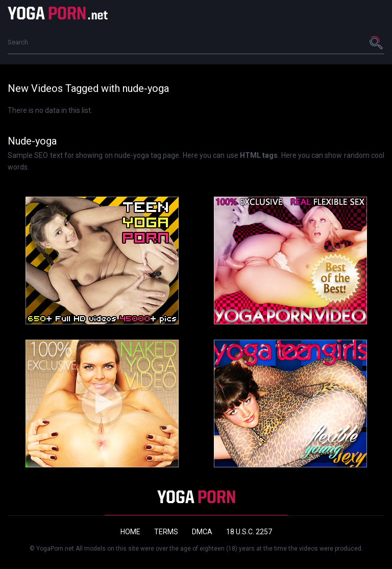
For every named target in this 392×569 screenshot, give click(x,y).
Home (130, 532)
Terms (166, 532)
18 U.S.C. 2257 (249, 532)
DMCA (202, 532)
